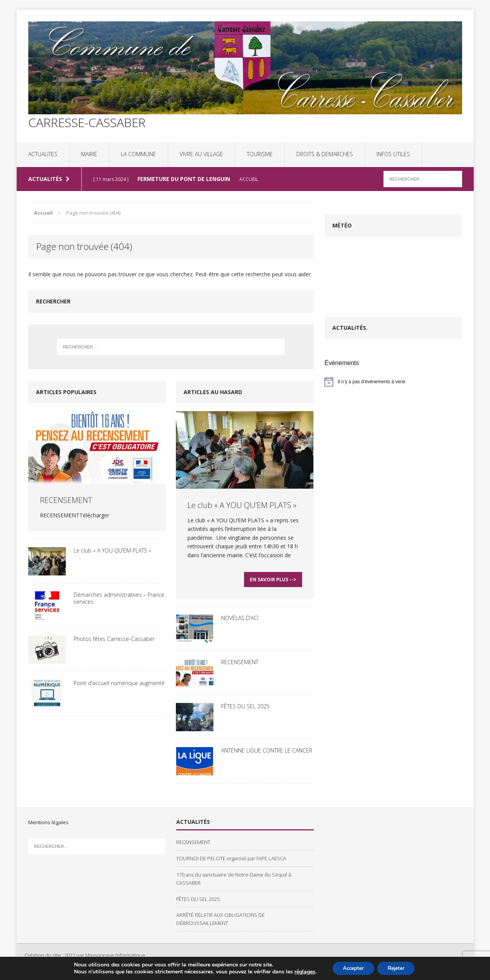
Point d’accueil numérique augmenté (119, 683)
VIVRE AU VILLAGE (201, 154)
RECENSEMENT (66, 500)
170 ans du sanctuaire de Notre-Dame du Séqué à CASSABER (234, 882)
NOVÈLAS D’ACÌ (240, 621)
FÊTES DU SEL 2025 (245, 709)
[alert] (393, 382)
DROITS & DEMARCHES (325, 154)
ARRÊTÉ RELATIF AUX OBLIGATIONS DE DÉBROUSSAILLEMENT (220, 922)
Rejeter (398, 968)
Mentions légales (48, 825)
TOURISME (260, 154)
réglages (301, 971)
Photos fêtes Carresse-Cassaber (114, 639)
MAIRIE (89, 154)
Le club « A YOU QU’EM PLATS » (112, 550)
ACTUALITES (43, 154)
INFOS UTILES (393, 154)
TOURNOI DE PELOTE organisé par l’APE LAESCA (231, 861)
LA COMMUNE (138, 154)
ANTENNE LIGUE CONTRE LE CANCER (267, 754)
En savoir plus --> (273, 583)
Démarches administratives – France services (119, 598)
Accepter (352, 968)
